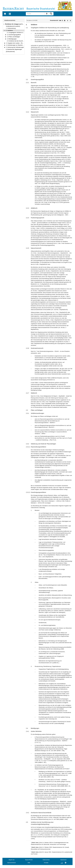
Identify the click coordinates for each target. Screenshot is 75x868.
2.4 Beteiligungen (12, 39)
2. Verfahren (9, 30)
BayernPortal (29, 860)
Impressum (63, 860)
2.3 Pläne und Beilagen (13, 37)
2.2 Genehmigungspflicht (14, 35)
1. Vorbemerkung (11, 28)
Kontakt (46, 863)
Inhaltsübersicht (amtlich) (13, 26)
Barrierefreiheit (12, 863)
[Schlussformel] (10, 52)
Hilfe (29, 863)
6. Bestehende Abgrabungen (14, 49)
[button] (4, 24)
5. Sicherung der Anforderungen (15, 47)
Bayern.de (12, 860)
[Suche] (35, 14)
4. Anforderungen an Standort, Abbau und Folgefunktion (22, 45)
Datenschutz (46, 860)
